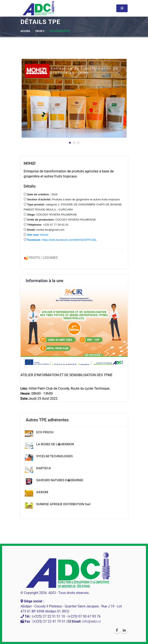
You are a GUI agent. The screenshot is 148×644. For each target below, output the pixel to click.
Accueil (26, 31)
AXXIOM (42, 492)
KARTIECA (44, 468)
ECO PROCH (45, 432)
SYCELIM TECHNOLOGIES (55, 456)
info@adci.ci (92, 621)
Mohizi (38, 235)
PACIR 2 (40, 31)
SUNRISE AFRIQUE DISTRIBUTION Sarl (63, 504)
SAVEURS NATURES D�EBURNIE (60, 480)
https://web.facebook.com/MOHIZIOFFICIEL (62, 240)
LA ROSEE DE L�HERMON (55, 444)
